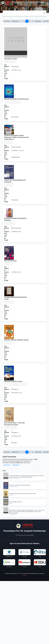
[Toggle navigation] (4, 6)
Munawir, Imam (9, 343)
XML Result (7, 465)
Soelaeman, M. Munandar (11, 428)
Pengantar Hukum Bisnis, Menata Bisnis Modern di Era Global (22, 494)
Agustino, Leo (8, 142)
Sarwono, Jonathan (10, 223)
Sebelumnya (15, 21)
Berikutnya (38, 21)
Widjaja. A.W (8, 264)
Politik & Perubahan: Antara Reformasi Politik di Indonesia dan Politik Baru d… (17, 137)
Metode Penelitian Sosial (13, 381)
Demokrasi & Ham (11, 59)
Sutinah (24, 384)
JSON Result (16, 465)
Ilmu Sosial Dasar (11, 261)
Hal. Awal (7, 21)
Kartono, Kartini (9, 302)
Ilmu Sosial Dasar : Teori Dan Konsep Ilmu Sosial (15, 424)
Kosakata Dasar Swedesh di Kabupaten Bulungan (20, 485)
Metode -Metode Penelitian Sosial (16, 340)
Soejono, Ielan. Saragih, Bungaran (13, 102)
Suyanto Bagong (16, 384)
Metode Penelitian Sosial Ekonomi (16, 99)
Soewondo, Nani (9, 185)
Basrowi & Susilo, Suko (10, 62)
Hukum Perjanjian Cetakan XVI (16, 502)
